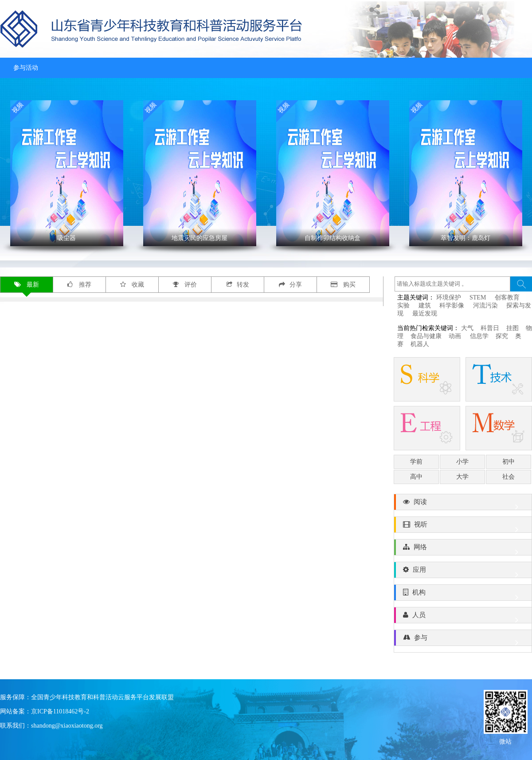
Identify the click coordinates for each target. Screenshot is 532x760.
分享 (290, 285)
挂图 (512, 328)
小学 (462, 462)
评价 (185, 285)
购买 (343, 285)
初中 (509, 462)
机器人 (420, 344)
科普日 (490, 328)
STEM (478, 297)
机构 (463, 595)
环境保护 (449, 297)
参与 (463, 640)
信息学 (479, 336)
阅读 (463, 504)
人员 (463, 617)
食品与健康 (426, 336)
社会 (509, 477)
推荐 (79, 285)
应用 (463, 572)
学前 (416, 462)
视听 (463, 527)
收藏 (132, 285)
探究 (502, 336)
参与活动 (26, 68)
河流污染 (485, 305)
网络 (463, 549)
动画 (456, 336)
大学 (462, 477)
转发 (238, 285)
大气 (467, 328)
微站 (505, 741)
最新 (27, 285)
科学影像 (452, 305)
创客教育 (507, 297)
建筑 (425, 305)
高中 (416, 477)
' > (67, 173)
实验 (403, 305)
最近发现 (425, 313)
